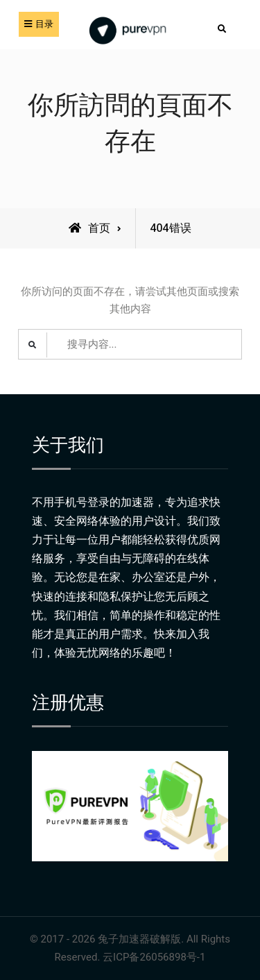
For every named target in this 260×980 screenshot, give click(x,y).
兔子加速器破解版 (139, 939)
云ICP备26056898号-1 (154, 957)
